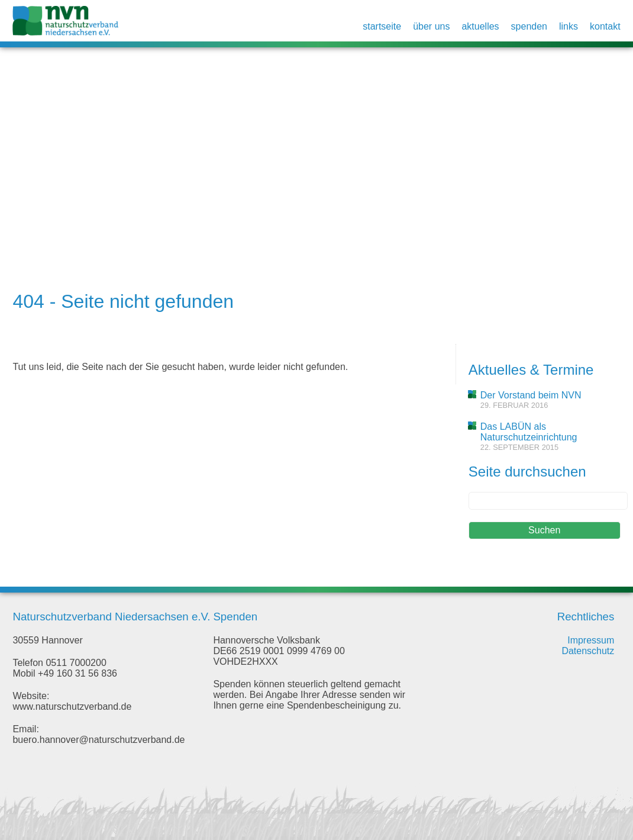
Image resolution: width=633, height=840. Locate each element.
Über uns (431, 26)
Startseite (382, 26)
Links (569, 26)
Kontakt (605, 26)
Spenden (529, 26)
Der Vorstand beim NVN (531, 395)
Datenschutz (588, 651)
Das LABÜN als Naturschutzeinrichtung (529, 432)
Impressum (591, 640)
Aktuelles (480, 26)
